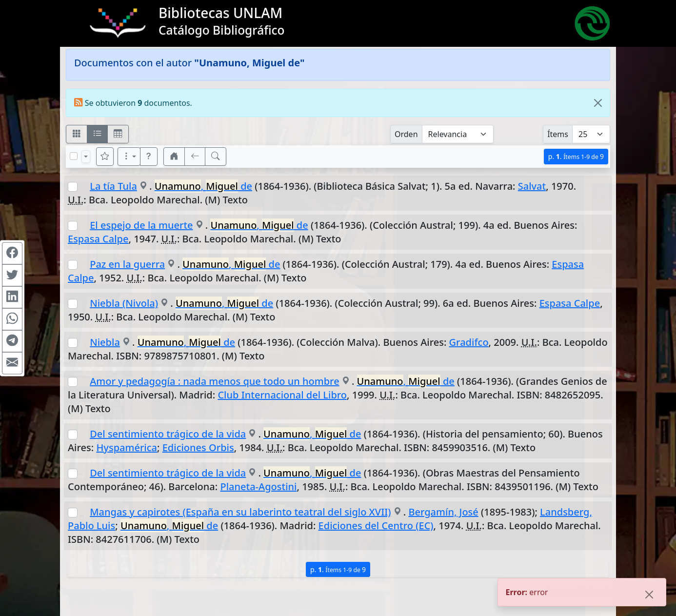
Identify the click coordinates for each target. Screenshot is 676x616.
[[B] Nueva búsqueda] (216, 157)
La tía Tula (113, 186)
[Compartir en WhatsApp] (12, 319)
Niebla (105, 342)
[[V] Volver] (195, 157)
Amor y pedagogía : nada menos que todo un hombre (214, 381)
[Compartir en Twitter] (12, 275)
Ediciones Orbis (198, 447)
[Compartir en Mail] (12, 363)
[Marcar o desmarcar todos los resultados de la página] (74, 156)
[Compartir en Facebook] (12, 253)
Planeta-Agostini (258, 487)
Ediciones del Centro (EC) (376, 526)
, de (203, 186)
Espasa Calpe (98, 239)
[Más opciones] (129, 157)
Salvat (532, 186)
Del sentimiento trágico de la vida (168, 434)
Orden (406, 134)
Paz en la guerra (127, 264)
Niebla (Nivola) (124, 303)
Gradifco (469, 342)
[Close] (598, 103)
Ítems (558, 134)
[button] (149, 157)
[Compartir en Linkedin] (12, 297)
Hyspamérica (127, 447)
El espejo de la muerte (141, 225)
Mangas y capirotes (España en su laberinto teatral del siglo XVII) (240, 512)
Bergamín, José (443, 512)
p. (576, 156)
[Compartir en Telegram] (12, 341)
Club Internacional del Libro (282, 395)
